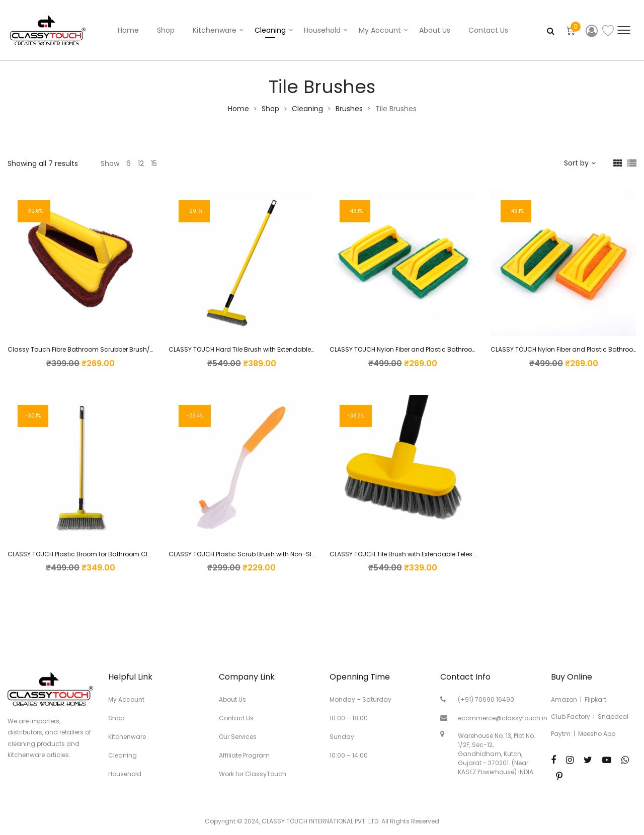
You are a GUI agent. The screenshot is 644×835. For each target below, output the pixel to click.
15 (154, 163)
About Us (435, 30)
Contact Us (488, 30)
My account (380, 30)
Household (322, 30)
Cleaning (270, 30)
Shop (166, 30)
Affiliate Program (244, 755)
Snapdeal (613, 717)
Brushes (349, 109)
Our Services (238, 737)
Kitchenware (215, 30)
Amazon (564, 699)
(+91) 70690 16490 (486, 699)
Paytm (561, 734)
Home (128, 30)
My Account (126, 699)
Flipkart (595, 699)
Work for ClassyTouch (253, 774)
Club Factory (571, 717)
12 (141, 163)
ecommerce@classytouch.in (503, 718)
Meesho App (597, 734)
